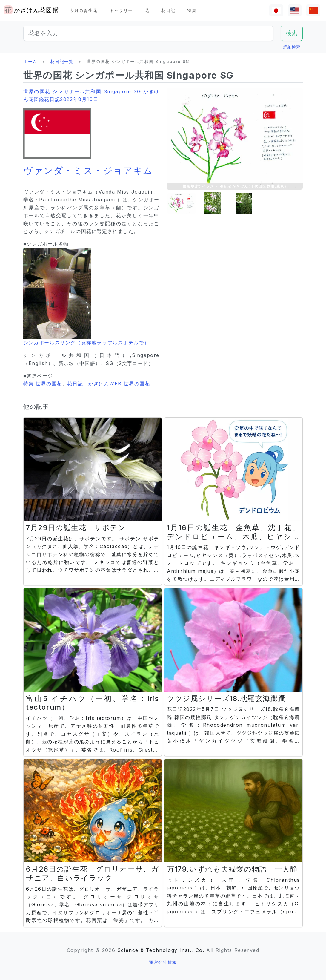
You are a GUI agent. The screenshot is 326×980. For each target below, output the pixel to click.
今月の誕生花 (84, 10)
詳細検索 (292, 47)
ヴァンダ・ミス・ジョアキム (88, 170)
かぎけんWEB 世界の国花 (119, 384)
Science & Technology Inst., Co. (161, 950)
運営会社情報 (163, 962)
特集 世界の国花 (43, 384)
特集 (192, 10)
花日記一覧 (62, 61)
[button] (182, 204)
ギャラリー (121, 10)
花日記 (168, 10)
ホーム (30, 61)
